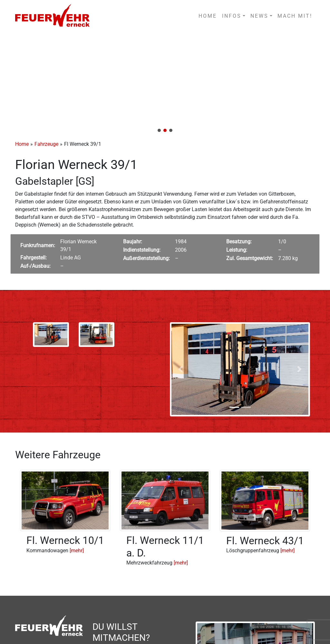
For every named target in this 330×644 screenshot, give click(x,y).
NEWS (259, 16)
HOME (208, 16)
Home (22, 144)
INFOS (232, 16)
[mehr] (77, 551)
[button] (165, 84)
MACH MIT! (295, 16)
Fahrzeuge (46, 144)
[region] (165, 84)
